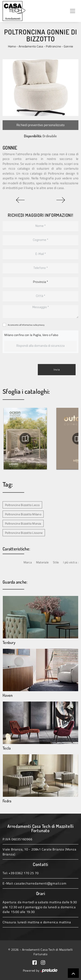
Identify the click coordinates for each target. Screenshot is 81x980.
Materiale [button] (42, 562)
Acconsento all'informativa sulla (26, 325)
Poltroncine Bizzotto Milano (23, 514)
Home (12, 46)
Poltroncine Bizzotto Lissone (24, 533)
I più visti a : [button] (71, 562)
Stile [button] (56, 562)
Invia (57, 370)
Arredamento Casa (31, 46)
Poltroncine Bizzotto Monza (23, 523)
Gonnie (68, 46)
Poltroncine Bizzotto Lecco (22, 505)
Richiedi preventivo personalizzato (41, 125)
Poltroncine (53, 46)
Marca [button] (28, 562)
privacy (41, 325)
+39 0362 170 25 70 (24, 873)
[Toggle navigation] (73, 11)
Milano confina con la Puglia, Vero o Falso (31, 335)
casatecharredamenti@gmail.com (40, 883)
